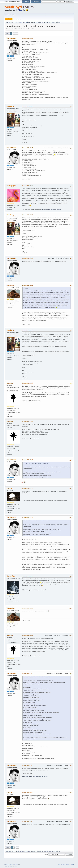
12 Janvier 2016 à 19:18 (27, 517)
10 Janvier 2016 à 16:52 (27, 285)
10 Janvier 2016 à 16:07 (27, 215)
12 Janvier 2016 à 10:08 (27, 383)
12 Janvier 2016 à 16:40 (27, 460)
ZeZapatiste (11, 285)
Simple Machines (16, 864)
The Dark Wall (11, 38)
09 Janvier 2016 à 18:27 (27, 106)
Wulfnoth (10, 383)
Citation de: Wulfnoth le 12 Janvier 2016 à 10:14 (36, 463)
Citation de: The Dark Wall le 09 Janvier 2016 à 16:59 (38, 677)
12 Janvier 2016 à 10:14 (27, 422)
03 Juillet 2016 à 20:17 (27, 765)
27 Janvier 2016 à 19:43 (27, 635)
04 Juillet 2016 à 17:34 (27, 822)
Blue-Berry (10, 106)
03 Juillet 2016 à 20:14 (27, 673)
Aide (59, 864)
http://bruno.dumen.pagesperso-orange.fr (51, 210)
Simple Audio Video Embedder (10, 866)
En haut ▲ (72, 864)
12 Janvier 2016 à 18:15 (27, 488)
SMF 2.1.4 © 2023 (8, 864)
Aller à (46, 854)
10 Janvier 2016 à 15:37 (27, 186)
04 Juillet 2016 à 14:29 (27, 792)
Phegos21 (10, 488)
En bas (7, 34)
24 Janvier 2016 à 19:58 (27, 576)
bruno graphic (11, 186)
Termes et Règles (65, 864)
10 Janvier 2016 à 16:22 (27, 258)
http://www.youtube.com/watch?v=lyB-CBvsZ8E (35, 777)
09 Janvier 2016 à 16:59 (27, 38)
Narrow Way (11, 576)
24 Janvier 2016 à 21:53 (27, 608)
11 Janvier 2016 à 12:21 (27, 330)
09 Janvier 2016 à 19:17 (27, 148)
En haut (8, 847)
